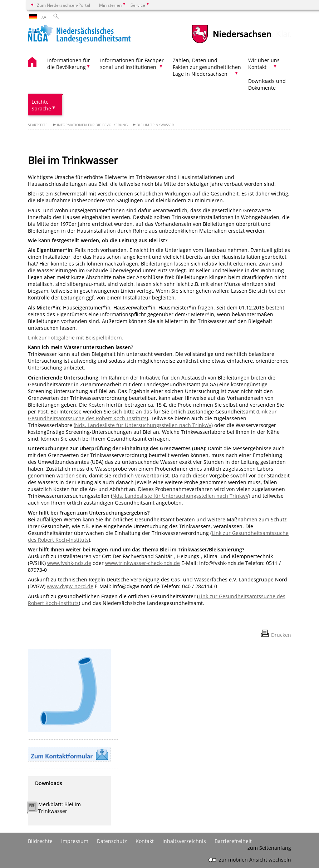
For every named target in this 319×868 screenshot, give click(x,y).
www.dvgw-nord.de (70, 586)
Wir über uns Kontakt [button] (264, 64)
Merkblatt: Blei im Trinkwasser (60, 808)
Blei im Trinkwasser (155, 125)
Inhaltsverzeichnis (184, 841)
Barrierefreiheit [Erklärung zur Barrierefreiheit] (233, 841)
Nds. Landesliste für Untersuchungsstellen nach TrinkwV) (144, 425)
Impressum (75, 841)
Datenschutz (112, 841)
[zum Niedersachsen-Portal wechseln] (231, 42)
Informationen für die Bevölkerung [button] (69, 64)
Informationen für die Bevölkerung (92, 125)
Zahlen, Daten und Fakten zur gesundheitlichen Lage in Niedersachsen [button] (207, 67)
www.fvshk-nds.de (69, 563)
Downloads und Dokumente (267, 84)
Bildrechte (40, 841)
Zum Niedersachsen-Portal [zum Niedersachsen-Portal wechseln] (63, 5)
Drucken (281, 635)
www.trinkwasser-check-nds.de (143, 563)
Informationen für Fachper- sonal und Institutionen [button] (133, 64)
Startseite (38, 125)
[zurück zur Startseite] (79, 35)
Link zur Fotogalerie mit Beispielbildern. (76, 338)
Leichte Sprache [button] (41, 105)
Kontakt (145, 841)
